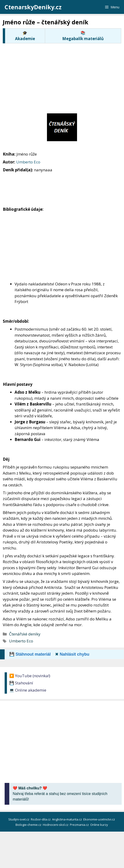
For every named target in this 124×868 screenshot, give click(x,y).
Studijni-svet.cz (19, 819)
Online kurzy (99, 825)
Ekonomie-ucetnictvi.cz (99, 819)
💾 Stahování (21, 683)
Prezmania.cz (80, 825)
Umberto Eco (28, 162)
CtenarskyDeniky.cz (33, 7)
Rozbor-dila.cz (41, 819)
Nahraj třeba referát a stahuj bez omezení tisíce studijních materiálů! (60, 794)
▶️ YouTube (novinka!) (30, 676)
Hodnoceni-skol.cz (56, 825)
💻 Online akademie (28, 690)
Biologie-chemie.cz (29, 825)
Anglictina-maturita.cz (67, 819)
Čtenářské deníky (25, 634)
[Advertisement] (63, 78)
